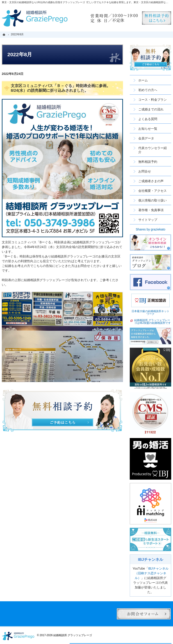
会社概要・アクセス (153, 191)
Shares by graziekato (150, 229)
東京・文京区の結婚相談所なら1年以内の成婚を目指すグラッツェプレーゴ (43, 2)
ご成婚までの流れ (151, 109)
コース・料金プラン (153, 100)
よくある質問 (148, 119)
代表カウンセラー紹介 (153, 150)
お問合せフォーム (144, 614)
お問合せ (145, 171)
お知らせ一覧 (148, 129)
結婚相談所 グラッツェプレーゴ (73, 635)
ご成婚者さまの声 (151, 181)
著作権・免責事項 (151, 210)
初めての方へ (148, 90)
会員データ (146, 138)
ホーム (143, 80)
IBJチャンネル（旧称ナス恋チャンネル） (152, 573)
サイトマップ (148, 220)
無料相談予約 (148, 162)
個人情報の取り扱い (153, 200)
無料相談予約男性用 (157, 18)
